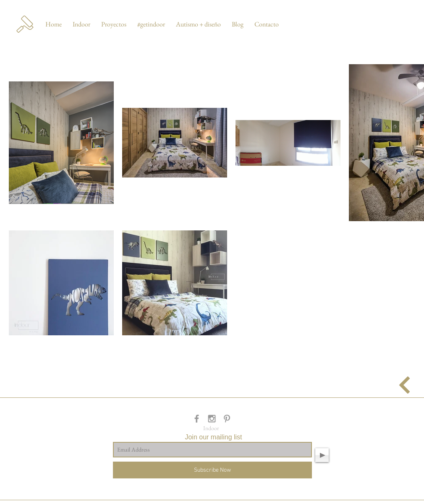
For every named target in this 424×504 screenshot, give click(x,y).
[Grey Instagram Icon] (212, 419)
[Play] (322, 455)
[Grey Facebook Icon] (197, 419)
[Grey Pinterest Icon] (227, 419)
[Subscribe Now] (212, 470)
